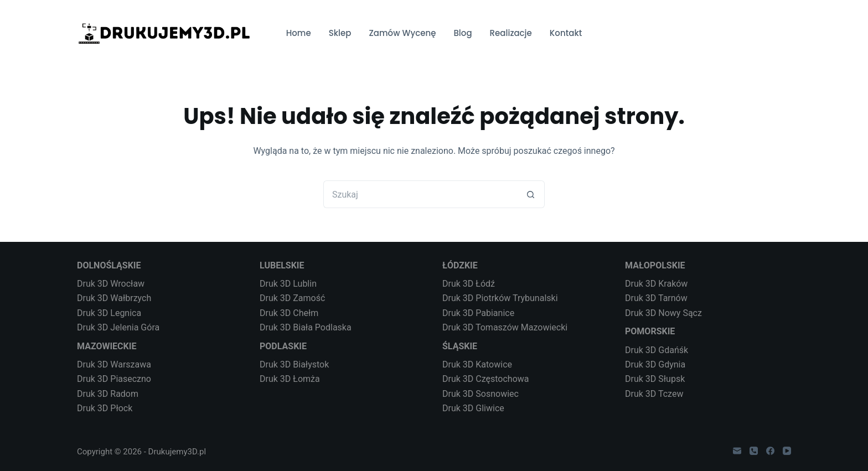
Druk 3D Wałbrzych (114, 298)
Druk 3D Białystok (294, 364)
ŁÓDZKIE (460, 265)
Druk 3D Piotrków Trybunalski (500, 298)
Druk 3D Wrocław (111, 284)
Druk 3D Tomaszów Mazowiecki (505, 327)
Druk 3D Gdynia (655, 364)
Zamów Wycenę (402, 33)
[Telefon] (754, 451)
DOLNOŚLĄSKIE (109, 265)
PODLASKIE (283, 346)
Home (299, 33)
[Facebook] (770, 451)
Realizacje (511, 33)
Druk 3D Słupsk (655, 379)
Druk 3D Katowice (477, 364)
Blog (463, 33)
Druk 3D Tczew (654, 394)
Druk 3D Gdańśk (657, 350)
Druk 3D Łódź (469, 284)
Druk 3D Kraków (656, 284)
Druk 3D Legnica (109, 313)
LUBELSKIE (282, 265)
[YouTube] (787, 451)
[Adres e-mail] (737, 451)
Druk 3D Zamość (292, 298)
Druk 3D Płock (105, 408)
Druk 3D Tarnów (656, 298)
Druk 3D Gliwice (473, 408)
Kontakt (566, 33)
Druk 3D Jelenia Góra (118, 327)
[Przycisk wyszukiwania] (531, 194)
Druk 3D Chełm (289, 313)
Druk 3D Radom (108, 394)
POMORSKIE (650, 331)
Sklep (340, 33)
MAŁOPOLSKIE (655, 265)
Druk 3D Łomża (290, 379)
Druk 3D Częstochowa (486, 379)
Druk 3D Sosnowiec (480, 394)
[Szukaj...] (420, 194)
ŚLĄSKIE (460, 346)
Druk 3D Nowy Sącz (663, 313)
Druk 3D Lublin (288, 284)
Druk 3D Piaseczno (114, 379)
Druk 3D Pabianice (478, 313)
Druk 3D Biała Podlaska (306, 327)
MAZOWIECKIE (107, 346)
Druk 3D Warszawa (114, 364)
